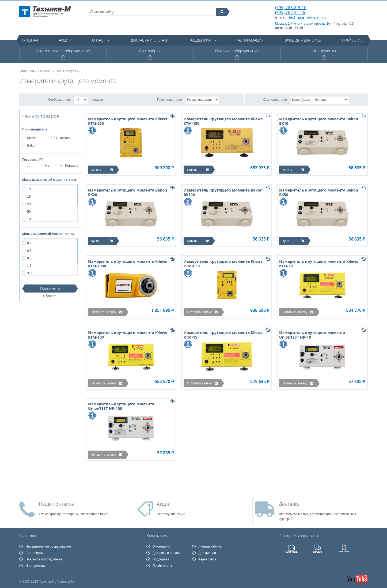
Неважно (69, 166)
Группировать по (169, 99)
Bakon (31, 145)
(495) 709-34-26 (290, 12)
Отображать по (59, 99)
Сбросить (50, 296)
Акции (65, 40)
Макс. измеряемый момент (49, 180)
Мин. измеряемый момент (48, 234)
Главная (30, 40)
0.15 (30, 243)
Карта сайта (207, 559)
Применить (50, 288)
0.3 (29, 251)
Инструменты (324, 54)
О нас (98, 40)
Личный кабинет (210, 546)
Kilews (32, 138)
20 (29, 204)
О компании (161, 546)
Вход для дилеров (303, 40)
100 (30, 219)
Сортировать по (275, 99)
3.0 (29, 273)
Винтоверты (150, 54)
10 (29, 189)
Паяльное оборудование (237, 54)
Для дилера (207, 553)
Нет (45, 166)
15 (29, 197)
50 (29, 212)
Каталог (45, 71)
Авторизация (251, 40)
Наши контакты (56, 504)
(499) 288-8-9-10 (291, 8)
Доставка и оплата (149, 40)
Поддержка (199, 40)
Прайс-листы (162, 566)
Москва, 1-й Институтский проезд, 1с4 (303, 24)
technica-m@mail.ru (307, 17)
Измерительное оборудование (63, 54)
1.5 (29, 266)
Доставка (289, 504)
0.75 (30, 258)
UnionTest (63, 138)
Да (27, 166)
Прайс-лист (353, 40)
